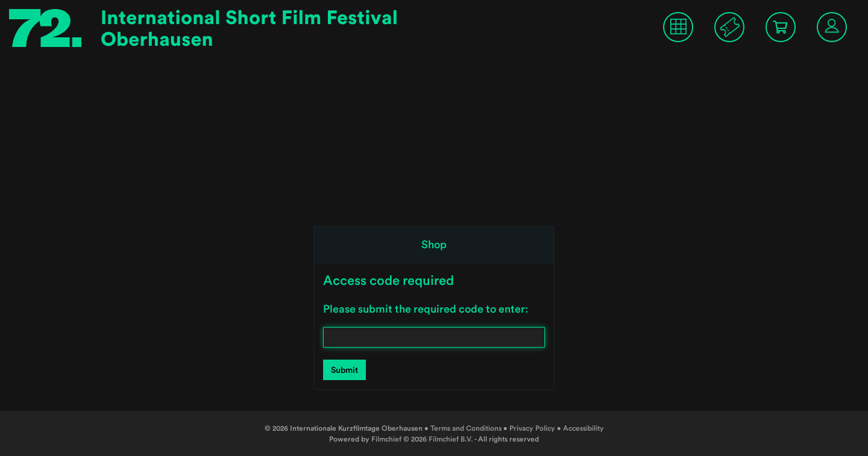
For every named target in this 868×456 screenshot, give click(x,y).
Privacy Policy (532, 428)
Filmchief (386, 439)
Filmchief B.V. (451, 439)
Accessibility (583, 428)
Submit (344, 370)
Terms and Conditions (466, 428)
